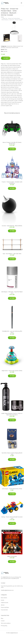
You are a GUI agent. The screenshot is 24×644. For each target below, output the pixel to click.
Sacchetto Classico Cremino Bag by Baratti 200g (12, 454)
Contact (3, 621)
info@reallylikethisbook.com (7, 590)
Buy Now (6, 58)
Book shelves (4, 598)
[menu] (22, 3)
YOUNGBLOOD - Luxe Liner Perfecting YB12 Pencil (12, 332)
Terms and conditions (6, 623)
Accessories (10, 46)
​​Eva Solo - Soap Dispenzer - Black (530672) (12, 226)
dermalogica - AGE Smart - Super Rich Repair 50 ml (12, 292)
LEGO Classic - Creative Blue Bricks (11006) (12, 489)
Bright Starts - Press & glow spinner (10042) (12, 371)
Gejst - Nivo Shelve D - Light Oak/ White (12, 254)
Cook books (8, 48)
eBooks (3, 605)
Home (2, 17)
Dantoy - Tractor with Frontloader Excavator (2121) (12, 518)
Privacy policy (4, 626)
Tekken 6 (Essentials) (12, 556)
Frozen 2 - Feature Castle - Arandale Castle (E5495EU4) (12, 183)
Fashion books (15, 48)
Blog (2, 618)
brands (3, 600)
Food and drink (4, 610)
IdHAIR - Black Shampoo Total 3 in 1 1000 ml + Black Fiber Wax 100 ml (12, 414)
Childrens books (16, 46)
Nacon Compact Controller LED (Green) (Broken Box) (12, 143)
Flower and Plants (5, 607)
